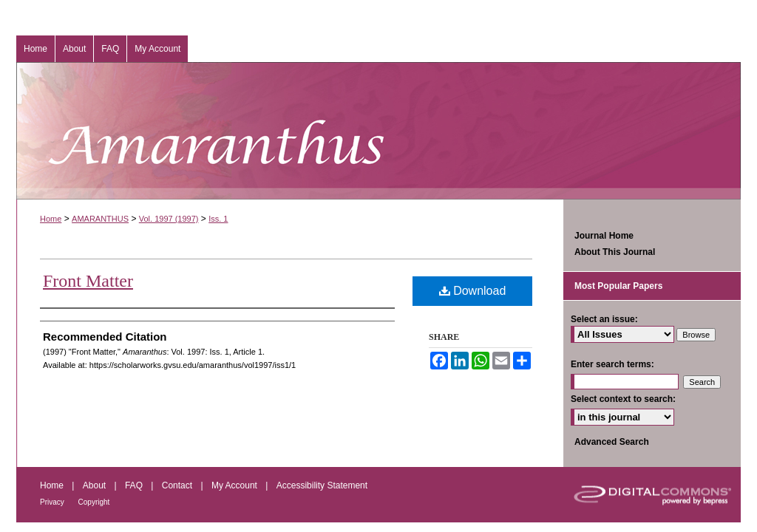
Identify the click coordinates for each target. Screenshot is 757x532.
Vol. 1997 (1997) (169, 219)
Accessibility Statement (322, 485)
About (96, 485)
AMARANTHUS (100, 219)
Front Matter (88, 281)
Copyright (94, 502)
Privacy (53, 502)
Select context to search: (623, 399)
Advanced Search (612, 442)
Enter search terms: (612, 364)
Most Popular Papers (618, 286)
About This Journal (615, 252)
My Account (235, 485)
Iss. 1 (218, 219)
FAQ (135, 485)
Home (51, 219)
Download (473, 291)
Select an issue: (604, 319)
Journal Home (604, 236)
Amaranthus (378, 131)
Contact (179, 485)
